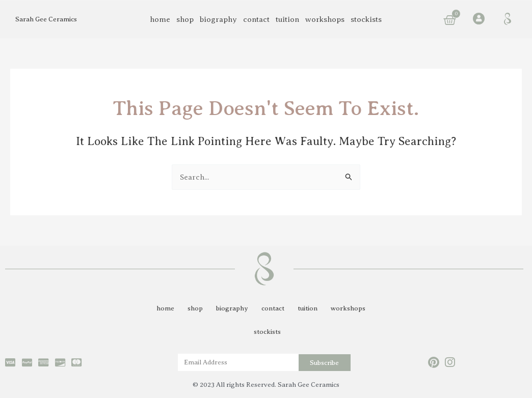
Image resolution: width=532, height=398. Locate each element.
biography (218, 19)
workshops (325, 19)
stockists (366, 19)
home (160, 19)
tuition (287, 19)
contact (256, 19)
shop (185, 19)
